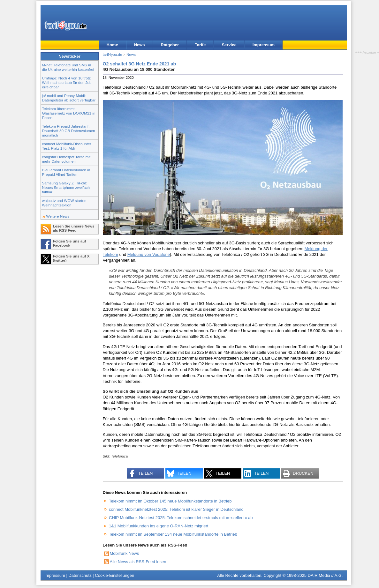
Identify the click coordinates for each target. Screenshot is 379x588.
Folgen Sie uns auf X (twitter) (71, 258)
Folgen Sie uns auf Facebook (70, 243)
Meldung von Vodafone (149, 254)
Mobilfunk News (125, 553)
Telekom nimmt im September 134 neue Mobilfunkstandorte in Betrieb (173, 534)
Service (229, 45)
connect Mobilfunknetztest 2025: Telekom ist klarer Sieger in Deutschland (176, 509)
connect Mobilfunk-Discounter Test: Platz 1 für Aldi (67, 146)
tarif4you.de (113, 54)
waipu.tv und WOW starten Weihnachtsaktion (64, 203)
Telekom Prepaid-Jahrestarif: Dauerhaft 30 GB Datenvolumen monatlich (69, 131)
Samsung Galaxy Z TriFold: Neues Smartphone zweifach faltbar (66, 187)
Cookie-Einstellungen (114, 575)
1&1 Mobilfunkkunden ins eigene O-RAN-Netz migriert (159, 526)
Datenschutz (80, 575)
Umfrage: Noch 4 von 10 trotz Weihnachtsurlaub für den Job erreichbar (67, 82)
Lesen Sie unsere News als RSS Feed (74, 228)
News (140, 45)
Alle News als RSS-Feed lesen (138, 562)
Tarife (200, 45)
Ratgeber (170, 45)
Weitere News (58, 216)
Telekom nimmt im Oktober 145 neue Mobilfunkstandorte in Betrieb (170, 501)
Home (112, 45)
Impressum (264, 45)
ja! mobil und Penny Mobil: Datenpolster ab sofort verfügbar (69, 98)
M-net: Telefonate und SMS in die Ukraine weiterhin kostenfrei (68, 67)
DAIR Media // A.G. (325, 575)
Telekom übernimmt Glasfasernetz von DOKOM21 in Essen (69, 113)
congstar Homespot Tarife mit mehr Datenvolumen (66, 159)
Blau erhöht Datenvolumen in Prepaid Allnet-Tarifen (66, 172)
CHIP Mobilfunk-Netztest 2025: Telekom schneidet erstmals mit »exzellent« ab (181, 518)
